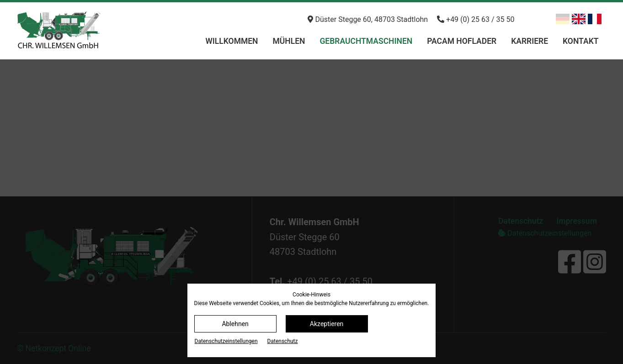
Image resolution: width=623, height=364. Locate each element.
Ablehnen (235, 324)
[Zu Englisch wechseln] (579, 19)
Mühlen (289, 41)
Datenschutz (283, 341)
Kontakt (580, 41)
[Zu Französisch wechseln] (595, 19)
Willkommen (232, 41)
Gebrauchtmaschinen (366, 41)
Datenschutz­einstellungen (226, 341)
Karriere (530, 41)
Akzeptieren (327, 324)
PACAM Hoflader (462, 41)
